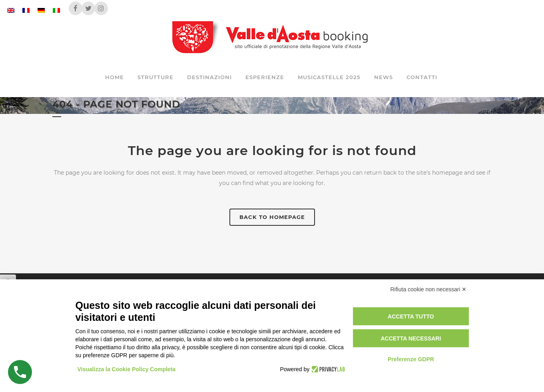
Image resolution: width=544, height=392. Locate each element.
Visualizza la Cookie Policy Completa (127, 369)
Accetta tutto (411, 316)
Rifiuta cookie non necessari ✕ (429, 289)
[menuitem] (11, 10)
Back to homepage (272, 217)
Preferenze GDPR (411, 359)
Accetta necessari (411, 338)
